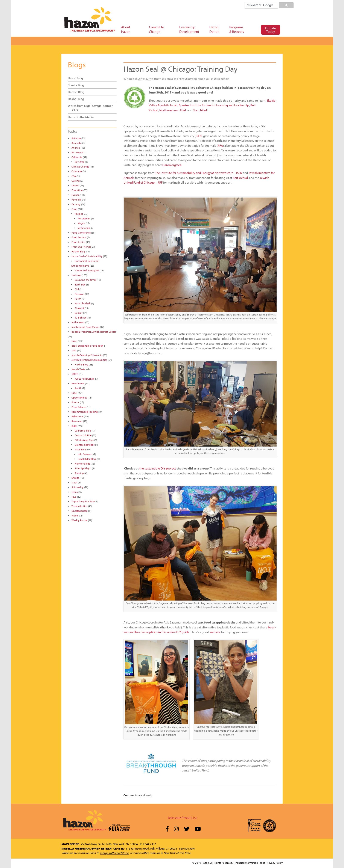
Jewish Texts (78, 369)
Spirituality (78, 487)
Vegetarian (84, 228)
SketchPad (200, 110)
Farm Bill (76, 200)
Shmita (75, 478)
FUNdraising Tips (84, 440)
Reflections (77, 416)
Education (77, 190)
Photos (75, 402)
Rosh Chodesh (83, 303)
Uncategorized (80, 511)
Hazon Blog (75, 78)
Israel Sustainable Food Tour (87, 346)
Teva (74, 497)
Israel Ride (80, 449)
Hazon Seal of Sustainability (213, 79)
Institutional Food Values (85, 327)
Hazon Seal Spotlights (87, 270)
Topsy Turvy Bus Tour (83, 501)
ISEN (199, 136)
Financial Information (246, 863)
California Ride (83, 431)
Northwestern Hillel (173, 110)
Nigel (74, 393)
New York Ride (82, 464)
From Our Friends (81, 247)
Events (75, 195)
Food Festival (79, 237)
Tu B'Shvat (80, 318)
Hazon (130, 79)
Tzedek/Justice (79, 506)
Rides (74, 426)
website (215, 632)
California (77, 157)
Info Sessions (85, 454)
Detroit (75, 185)
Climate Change (80, 167)
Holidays (76, 275)
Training (79, 473)
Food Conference (81, 233)
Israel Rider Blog (87, 459)
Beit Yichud (240, 178)
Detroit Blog (76, 92)
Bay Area (80, 162)
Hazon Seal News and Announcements (176, 79)
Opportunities (79, 398)
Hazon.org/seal (172, 165)
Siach (74, 482)
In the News (78, 322)
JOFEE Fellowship (84, 379)
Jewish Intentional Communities (89, 360)
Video (75, 516)
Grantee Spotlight (85, 445)
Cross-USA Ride (83, 435)
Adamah (76, 143)
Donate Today (271, 30)
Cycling (76, 181)
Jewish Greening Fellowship (87, 355)
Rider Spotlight (83, 468)
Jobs (262, 863)
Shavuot (79, 308)
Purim (78, 299)
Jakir (74, 350)
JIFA (220, 146)
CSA (74, 176)
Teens (75, 492)
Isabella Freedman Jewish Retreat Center (94, 332)
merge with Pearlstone (114, 853)
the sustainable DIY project (158, 468)
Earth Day (80, 285)
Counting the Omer (85, 280)
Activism (76, 138)
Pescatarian (84, 218)
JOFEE (75, 374)
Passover (80, 294)
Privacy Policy (275, 863)
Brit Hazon (77, 152)
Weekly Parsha (79, 520)
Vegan (81, 223)
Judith (78, 388)
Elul (77, 289)
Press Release (79, 407)
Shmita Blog (76, 85)
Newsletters (78, 383)
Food (74, 209)
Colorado (77, 171)
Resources (77, 421)
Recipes (79, 214)
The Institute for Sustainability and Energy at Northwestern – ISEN (199, 173)
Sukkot (79, 313)
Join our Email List (182, 818)
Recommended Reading (85, 412)
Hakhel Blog (76, 99)
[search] (261, 5)
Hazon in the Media (81, 117)
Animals (76, 148)
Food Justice (78, 242)
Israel (74, 341)
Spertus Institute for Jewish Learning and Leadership (214, 105)
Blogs (77, 64)
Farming (76, 204)
